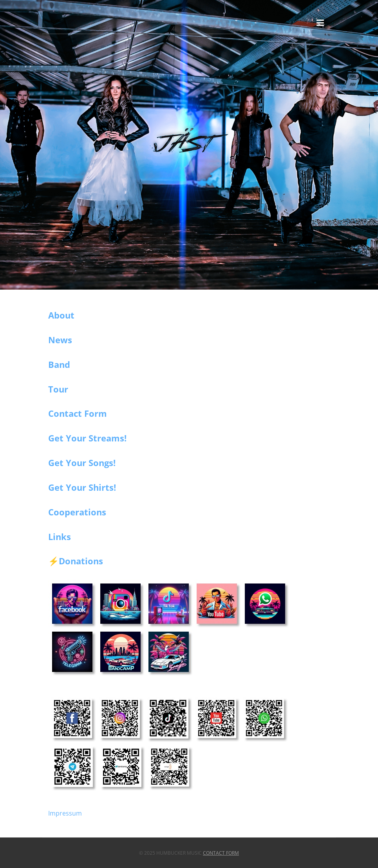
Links (60, 537)
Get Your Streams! (87, 438)
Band (59, 364)
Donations (81, 561)
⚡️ (53, 561)
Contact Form (78, 413)
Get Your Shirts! (82, 487)
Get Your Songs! (82, 463)
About (61, 315)
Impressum (65, 813)
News (60, 340)
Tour (58, 389)
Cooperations (77, 512)
